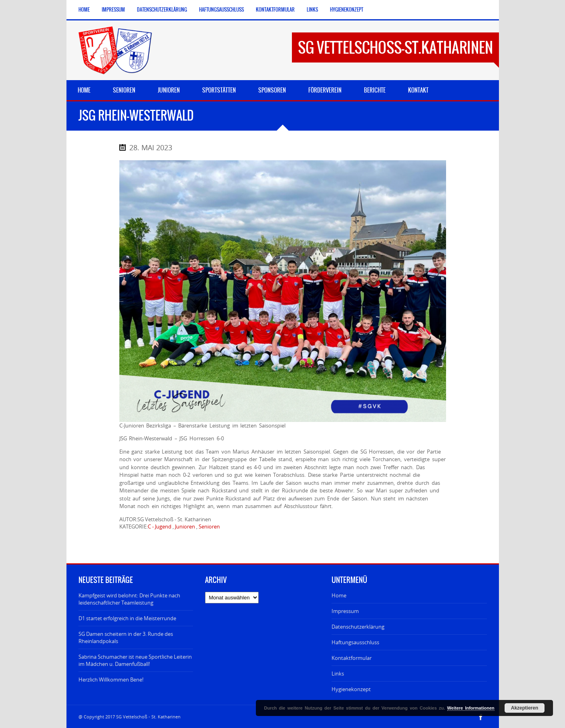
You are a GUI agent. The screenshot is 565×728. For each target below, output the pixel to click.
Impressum (113, 10)
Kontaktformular (275, 10)
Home (84, 10)
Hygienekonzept (347, 10)
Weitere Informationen (471, 708)
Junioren (185, 526)
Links (312, 10)
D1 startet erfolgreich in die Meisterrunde (127, 618)
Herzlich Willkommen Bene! (111, 680)
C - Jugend (160, 526)
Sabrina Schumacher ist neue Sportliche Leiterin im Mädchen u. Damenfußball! (135, 660)
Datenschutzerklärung (162, 10)
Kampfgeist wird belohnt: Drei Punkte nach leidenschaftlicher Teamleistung (129, 599)
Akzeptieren (525, 708)
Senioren (209, 526)
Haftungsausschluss (221, 10)
